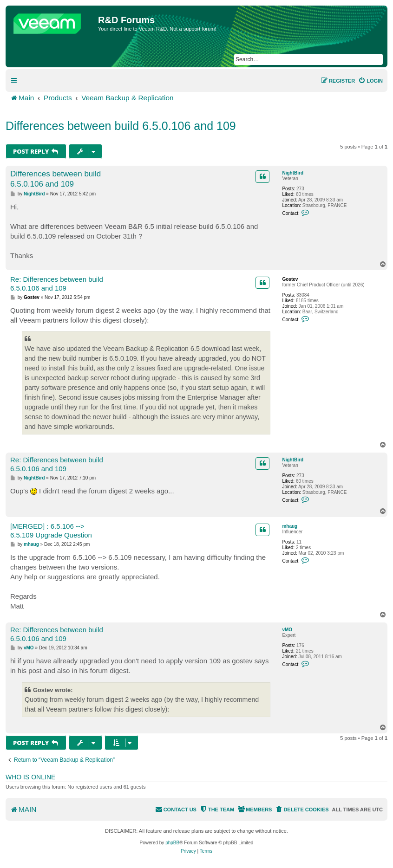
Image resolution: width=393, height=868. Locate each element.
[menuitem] (370, 81)
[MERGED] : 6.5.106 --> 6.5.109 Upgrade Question (51, 531)
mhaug (290, 526)
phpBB (172, 843)
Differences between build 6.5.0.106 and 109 (121, 126)
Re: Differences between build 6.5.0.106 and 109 (57, 284)
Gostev (290, 279)
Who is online (30, 777)
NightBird (293, 173)
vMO (287, 630)
